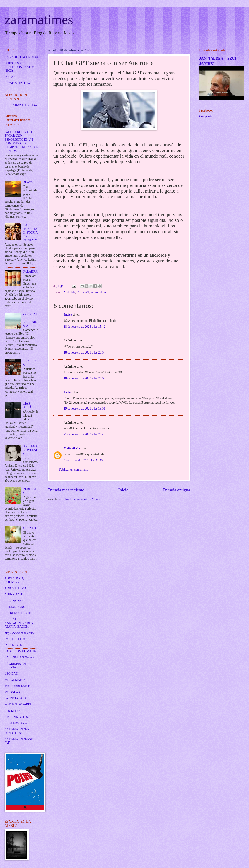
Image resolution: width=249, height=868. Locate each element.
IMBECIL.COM (15, 639)
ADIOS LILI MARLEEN (21, 588)
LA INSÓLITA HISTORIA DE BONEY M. (31, 233)
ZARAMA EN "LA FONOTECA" (17, 731)
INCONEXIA (13, 645)
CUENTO (30, 528)
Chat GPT (83, 292)
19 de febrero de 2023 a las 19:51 (84, 408)
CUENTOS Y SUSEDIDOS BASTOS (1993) (19, 67)
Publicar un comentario (74, 469)
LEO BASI (12, 674)
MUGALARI (13, 692)
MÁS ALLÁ (28, 405)
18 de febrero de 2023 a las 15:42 (84, 327)
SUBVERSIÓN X (16, 723)
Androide (69, 292)
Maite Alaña (72, 448)
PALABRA (30, 272)
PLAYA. (29, 182)
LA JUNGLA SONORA (20, 657)
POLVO (10, 77)
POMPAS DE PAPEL (18, 704)
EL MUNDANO (15, 607)
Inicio (123, 490)
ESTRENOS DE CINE (19, 613)
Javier (68, 315)
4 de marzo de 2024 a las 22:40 (83, 460)
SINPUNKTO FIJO (17, 717)
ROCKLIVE (12, 711)
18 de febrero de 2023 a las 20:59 (84, 378)
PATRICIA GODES (17, 698)
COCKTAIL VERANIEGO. (30, 320)
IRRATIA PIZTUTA (17, 83)
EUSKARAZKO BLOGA (21, 105)
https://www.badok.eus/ (19, 633)
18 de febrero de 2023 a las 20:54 (84, 352)
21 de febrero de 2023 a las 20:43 (84, 434)
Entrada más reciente (66, 490)
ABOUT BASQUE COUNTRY (17, 580)
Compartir (206, 116)
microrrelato (98, 292)
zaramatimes (39, 20)
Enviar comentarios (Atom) (82, 499)
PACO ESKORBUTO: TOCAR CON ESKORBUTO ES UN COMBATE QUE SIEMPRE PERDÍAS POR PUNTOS (22, 141)
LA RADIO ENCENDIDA (21, 57)
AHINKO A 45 (14, 594)
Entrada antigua (176, 490)
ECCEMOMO (14, 601)
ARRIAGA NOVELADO (31, 450)
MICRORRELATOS (18, 686)
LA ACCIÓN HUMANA (20, 651)
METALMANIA (15, 680)
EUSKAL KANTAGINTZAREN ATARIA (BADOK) (19, 623)
